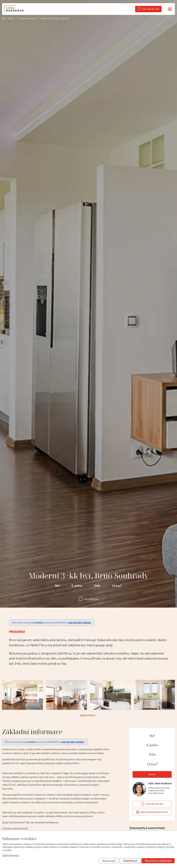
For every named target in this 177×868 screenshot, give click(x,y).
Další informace (11, 855)
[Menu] (170, 9)
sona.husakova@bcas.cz (154, 812)
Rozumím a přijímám (158, 861)
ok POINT (3, 18)
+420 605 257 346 (150, 9)
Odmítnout (130, 861)
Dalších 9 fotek (87, 715)
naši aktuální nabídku (80, 623)
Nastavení (109, 861)
